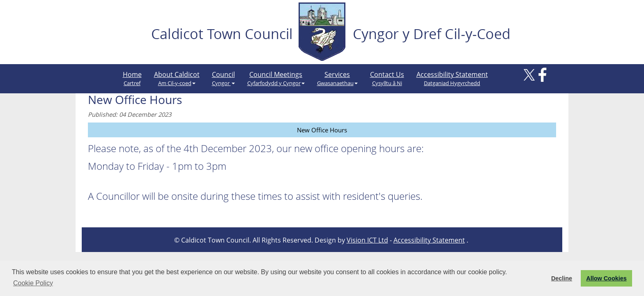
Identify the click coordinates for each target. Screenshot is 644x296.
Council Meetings (276, 78)
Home (132, 78)
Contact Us (387, 78)
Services (337, 78)
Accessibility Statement (452, 78)
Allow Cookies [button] (606, 278)
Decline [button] (562, 278)
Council (223, 78)
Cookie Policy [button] (33, 283)
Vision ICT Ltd (367, 240)
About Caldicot (177, 78)
